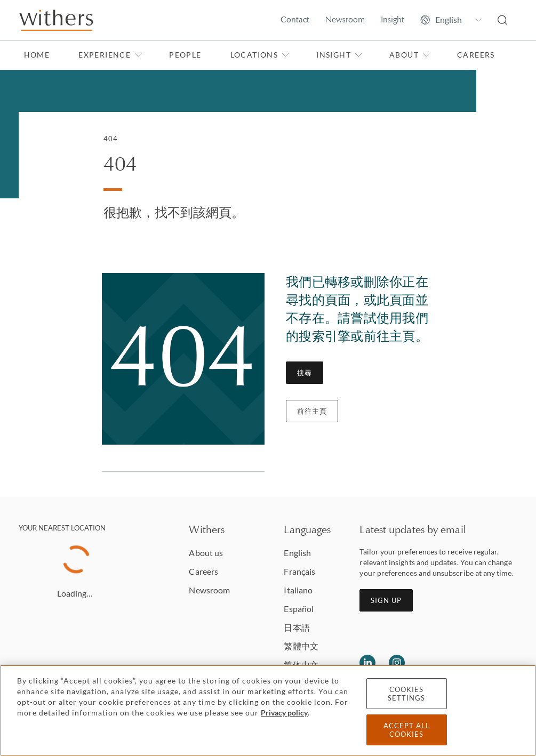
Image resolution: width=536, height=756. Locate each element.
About (410, 55)
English (297, 553)
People (185, 55)
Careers (476, 55)
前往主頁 (312, 411)
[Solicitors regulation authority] (489, 663)
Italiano (298, 590)
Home (37, 55)
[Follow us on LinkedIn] (367, 663)
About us (206, 553)
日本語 (297, 627)
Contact (295, 19)
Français (299, 571)
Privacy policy (284, 713)
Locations (260, 55)
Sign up (386, 600)
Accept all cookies (407, 730)
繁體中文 (301, 646)
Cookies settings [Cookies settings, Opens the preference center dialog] (406, 694)
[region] (268, 710)
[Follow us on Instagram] (397, 663)
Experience (110, 55)
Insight (393, 19)
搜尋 (305, 373)
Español (299, 609)
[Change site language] (451, 20)
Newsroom (345, 19)
